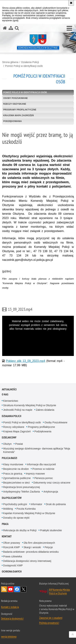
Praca (5, 524)
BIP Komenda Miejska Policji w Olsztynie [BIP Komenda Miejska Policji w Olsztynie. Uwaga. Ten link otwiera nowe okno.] (59, 591)
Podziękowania (13, 121)
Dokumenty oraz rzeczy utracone (52, 483)
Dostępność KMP (13, 565)
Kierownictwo (11, 401)
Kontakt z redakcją (10, 607)
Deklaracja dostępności (12, 618)
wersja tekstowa (9, 636)
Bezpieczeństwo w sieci (17, 483)
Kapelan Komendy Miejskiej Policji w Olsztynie (29, 513)
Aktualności (9, 389)
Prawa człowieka (13, 556)
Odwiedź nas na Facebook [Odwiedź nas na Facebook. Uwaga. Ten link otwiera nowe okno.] (17, 589)
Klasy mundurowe (13, 464)
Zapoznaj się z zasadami (51, 618)
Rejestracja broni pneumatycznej (22, 487)
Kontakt (7, 536)
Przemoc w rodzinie (43, 469)
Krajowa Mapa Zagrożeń (19, 115)
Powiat (19, 444)
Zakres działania (45, 410)
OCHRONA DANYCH (12, 571)
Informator (36, 504)
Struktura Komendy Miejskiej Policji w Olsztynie (30, 405)
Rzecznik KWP (12, 547)
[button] (69, 28)
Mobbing (8, 509)
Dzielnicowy (9, 437)
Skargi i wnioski (32, 547)
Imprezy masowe (35, 474)
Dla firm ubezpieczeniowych (39, 543)
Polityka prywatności (49, 623)
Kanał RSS (4, 589)
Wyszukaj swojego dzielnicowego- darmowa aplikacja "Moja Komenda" (37, 450)
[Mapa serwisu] (11, 28)
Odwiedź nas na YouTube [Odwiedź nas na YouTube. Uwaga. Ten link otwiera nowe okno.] (10, 589)
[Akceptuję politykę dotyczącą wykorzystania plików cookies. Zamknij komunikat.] (71, 3)
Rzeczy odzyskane (15, 104)
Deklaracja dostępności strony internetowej (27, 561)
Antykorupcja (51, 492)
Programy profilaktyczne (20, 110)
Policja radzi (9, 458)
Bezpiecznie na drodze (16, 469)
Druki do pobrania (56, 504)
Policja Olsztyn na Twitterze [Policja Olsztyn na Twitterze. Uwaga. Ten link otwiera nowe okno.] (23, 589)
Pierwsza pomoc (44, 478)
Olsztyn (7, 444)
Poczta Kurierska (26, 509)
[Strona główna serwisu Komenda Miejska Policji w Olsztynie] (5, 28)
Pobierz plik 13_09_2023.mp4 (26, 361)
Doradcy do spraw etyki (16, 518)
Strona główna (10, 62)
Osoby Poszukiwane (16, 98)
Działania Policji (30, 62)
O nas (5, 394)
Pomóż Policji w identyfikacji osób (24, 66)
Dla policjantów (12, 498)
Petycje (49, 547)
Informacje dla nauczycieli (41, 464)
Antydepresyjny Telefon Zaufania (22, 492)
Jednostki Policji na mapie (18, 410)
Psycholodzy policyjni (15, 504)
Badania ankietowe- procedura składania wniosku (31, 552)
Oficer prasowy (12, 543)
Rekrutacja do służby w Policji (20, 530)
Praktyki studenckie (51, 530)
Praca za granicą (13, 474)
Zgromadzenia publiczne (17, 478)
